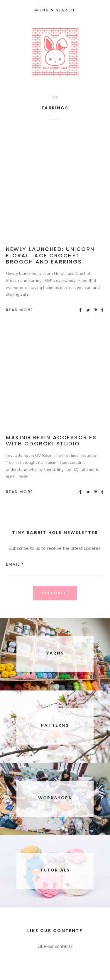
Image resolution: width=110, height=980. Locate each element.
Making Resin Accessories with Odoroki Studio (51, 441)
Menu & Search (56, 10)
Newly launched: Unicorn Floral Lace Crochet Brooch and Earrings (50, 255)
